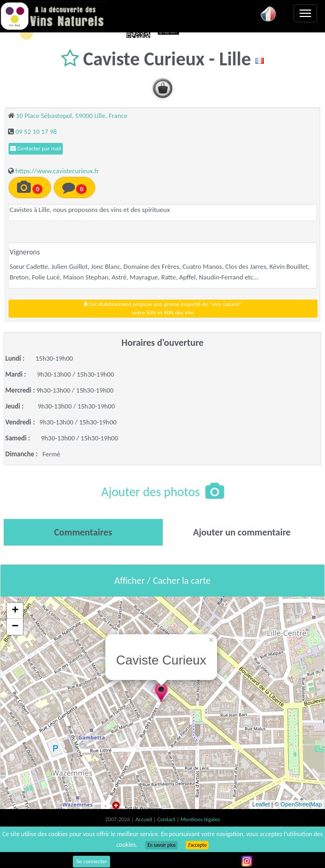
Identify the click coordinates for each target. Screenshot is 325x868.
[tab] (83, 532)
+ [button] (15, 611)
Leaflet (261, 804)
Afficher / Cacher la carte (162, 581)
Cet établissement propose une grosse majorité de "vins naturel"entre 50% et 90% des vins (163, 308)
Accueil (144, 819)
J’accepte (197, 845)
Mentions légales (200, 819)
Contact (167, 819)
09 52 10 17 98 (36, 131)
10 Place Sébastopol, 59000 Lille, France (72, 116)
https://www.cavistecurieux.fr (57, 171)
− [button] (15, 627)
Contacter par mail (36, 148)
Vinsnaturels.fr (53, 16)
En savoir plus (161, 845)
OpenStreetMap (301, 804)
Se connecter (91, 861)
